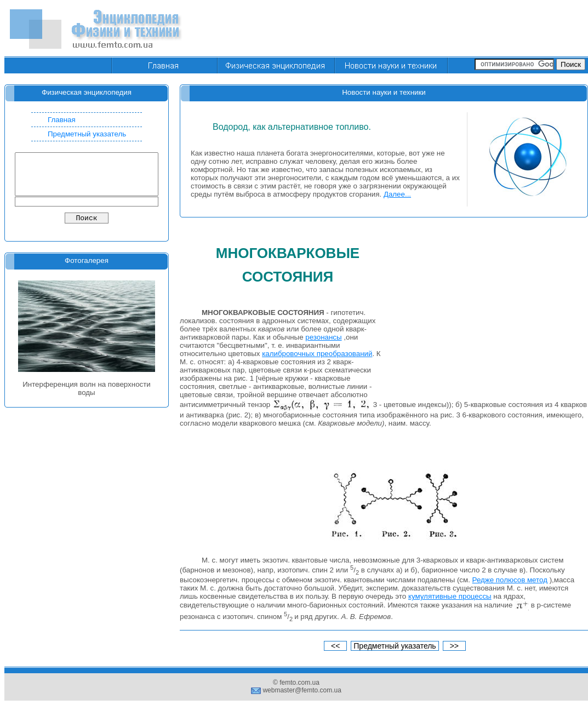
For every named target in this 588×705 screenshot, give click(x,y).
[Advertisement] (488, 313)
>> (454, 646)
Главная (62, 120)
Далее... (397, 194)
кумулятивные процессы (450, 596)
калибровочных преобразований (317, 354)
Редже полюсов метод (510, 580)
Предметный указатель (87, 134)
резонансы (323, 337)
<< (335, 646)
